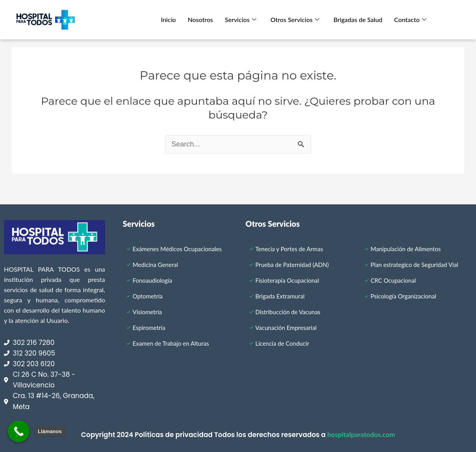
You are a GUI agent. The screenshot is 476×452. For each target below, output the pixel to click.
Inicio (169, 19)
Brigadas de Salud (358, 19)
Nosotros (200, 19)
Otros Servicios (295, 19)
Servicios (241, 19)
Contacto (410, 19)
